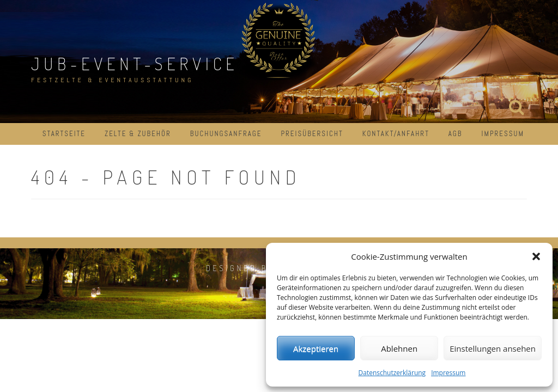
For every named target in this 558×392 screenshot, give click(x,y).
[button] (536, 256)
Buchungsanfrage (226, 134)
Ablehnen (399, 348)
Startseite (64, 134)
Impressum (448, 373)
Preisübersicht (312, 134)
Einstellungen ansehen (493, 348)
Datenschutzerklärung (392, 373)
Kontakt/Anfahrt (396, 134)
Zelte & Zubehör (138, 134)
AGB (456, 134)
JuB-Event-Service (135, 63)
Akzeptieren (316, 348)
